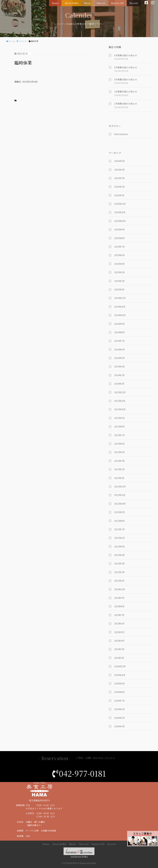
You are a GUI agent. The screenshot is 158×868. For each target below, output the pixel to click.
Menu (92, 2)
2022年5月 (119, 547)
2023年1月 (119, 478)
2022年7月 (119, 529)
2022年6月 (119, 538)
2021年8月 (119, 606)
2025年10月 (120, 221)
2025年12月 (120, 204)
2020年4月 (119, 726)
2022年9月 (119, 512)
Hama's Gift (119, 2)
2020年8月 (119, 692)
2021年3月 (119, 649)
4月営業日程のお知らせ (126, 79)
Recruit (134, 2)
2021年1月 (119, 658)
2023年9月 (119, 418)
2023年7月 (119, 435)
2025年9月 (119, 229)
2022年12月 (120, 487)
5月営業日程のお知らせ (126, 67)
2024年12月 (120, 298)
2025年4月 (119, 264)
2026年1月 (119, 195)
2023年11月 (120, 401)
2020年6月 (119, 709)
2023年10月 (120, 409)
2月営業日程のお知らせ (126, 104)
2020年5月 (119, 718)
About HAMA (77, 2)
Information (121, 134)
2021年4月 (119, 641)
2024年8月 (119, 332)
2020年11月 (120, 675)
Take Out (84, 844)
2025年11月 (120, 212)
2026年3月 (119, 178)
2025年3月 (119, 272)
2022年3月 (119, 564)
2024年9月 (119, 324)
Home (62, 2)
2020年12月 (120, 666)
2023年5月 (119, 452)
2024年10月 (120, 315)
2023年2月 (119, 469)
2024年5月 (119, 358)
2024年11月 (120, 307)
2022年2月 (119, 572)
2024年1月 (119, 384)
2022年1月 (119, 581)
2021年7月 (119, 615)
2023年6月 (119, 444)
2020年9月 (119, 684)
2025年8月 (119, 238)
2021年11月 (120, 589)
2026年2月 (119, 187)
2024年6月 (119, 349)
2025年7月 (119, 247)
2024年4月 (119, 366)
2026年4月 (119, 170)
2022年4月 (119, 555)
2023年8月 (119, 426)
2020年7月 (119, 701)
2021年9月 (119, 598)
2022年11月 (120, 495)
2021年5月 (119, 632)
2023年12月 (120, 392)
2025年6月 (119, 255)
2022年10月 (120, 504)
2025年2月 (119, 281)
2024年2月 (119, 375)
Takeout (104, 2)
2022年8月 (119, 521)
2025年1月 (119, 289)
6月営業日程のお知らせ (126, 55)
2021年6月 (119, 624)
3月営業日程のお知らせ (126, 92)
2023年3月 (119, 461)
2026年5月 (119, 161)
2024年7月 (119, 341)
